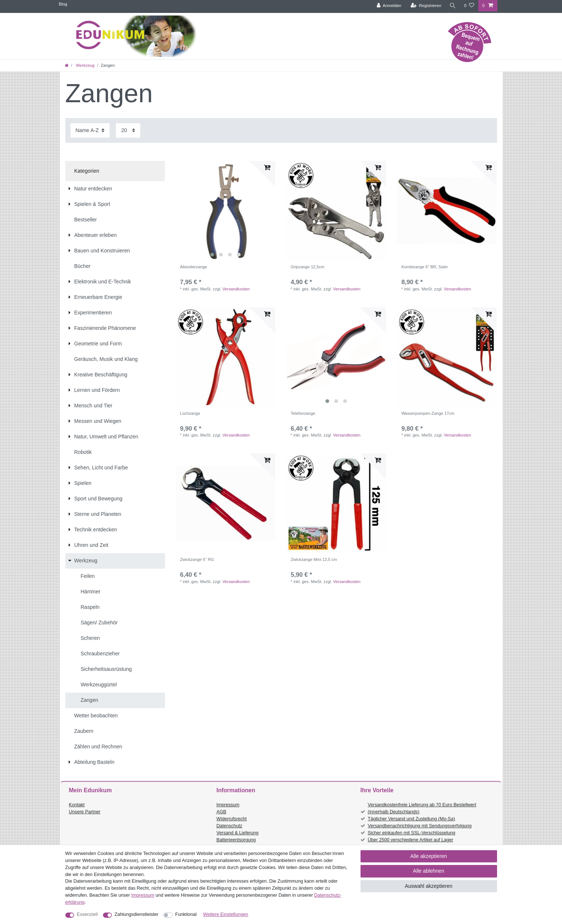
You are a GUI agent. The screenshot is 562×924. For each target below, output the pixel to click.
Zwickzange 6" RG (197, 559)
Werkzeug (85, 65)
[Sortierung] (90, 130)
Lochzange (190, 413)
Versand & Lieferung (238, 833)
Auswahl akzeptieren (429, 886)
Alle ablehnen (429, 871)
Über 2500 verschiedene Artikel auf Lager (411, 840)
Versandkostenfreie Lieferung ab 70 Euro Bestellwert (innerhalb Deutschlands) (422, 808)
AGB (222, 812)
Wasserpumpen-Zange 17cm (428, 413)
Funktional (186, 914)
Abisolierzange (194, 267)
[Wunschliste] (469, 6)
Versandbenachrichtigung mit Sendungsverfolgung (420, 826)
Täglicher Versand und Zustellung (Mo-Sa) (412, 819)
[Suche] (453, 6)
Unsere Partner (85, 812)
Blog (63, 4)
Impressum (228, 805)
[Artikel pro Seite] (128, 130)
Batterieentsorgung (236, 840)
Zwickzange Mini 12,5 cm (314, 559)
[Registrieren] (426, 6)
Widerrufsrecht (232, 819)
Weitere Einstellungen (225, 914)
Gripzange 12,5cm (308, 267)
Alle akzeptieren (429, 856)
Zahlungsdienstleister (136, 914)
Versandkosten (236, 289)
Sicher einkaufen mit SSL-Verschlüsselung (412, 833)
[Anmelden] (389, 6)
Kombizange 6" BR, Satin (425, 267)
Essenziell (87, 914)
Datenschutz (230, 826)
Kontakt (77, 805)
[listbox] (226, 211)
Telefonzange (303, 413)
